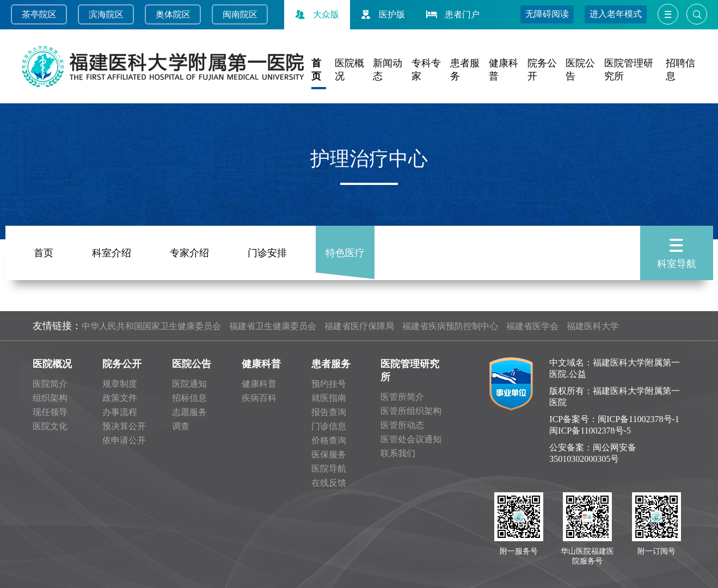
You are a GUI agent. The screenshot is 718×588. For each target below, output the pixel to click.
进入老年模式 (616, 14)
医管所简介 (402, 397)
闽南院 (236, 14)
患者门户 (452, 14)
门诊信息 (329, 426)
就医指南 (329, 398)
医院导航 (329, 469)
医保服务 (329, 454)
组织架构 (50, 398)
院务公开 (122, 364)
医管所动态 (402, 425)
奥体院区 (173, 14)
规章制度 (120, 384)
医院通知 (189, 384)
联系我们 (398, 453)
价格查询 (329, 440)
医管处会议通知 (411, 439)
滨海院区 (106, 14)
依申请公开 (124, 440)
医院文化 (50, 426)
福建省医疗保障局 (359, 326)
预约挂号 (329, 384)
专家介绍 (189, 251)
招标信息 (189, 398)
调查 (181, 426)
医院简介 (50, 384)
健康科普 (261, 364)
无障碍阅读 (547, 14)
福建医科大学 (593, 326)
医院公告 (192, 364)
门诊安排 (267, 251)
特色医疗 (345, 251)
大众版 (316, 14)
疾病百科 (259, 398)
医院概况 (52, 364)
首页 (44, 251)
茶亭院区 (39, 14)
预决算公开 (124, 426)
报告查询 (329, 412)
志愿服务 (189, 412)
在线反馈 (329, 483)
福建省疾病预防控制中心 (450, 326)
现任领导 (50, 412)
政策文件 (120, 398)
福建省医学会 (532, 326)
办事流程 (120, 412)
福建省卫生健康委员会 (273, 326)
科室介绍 (112, 251)
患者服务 (331, 364)
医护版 (382, 14)
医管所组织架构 (411, 411)
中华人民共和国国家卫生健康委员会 (151, 326)
